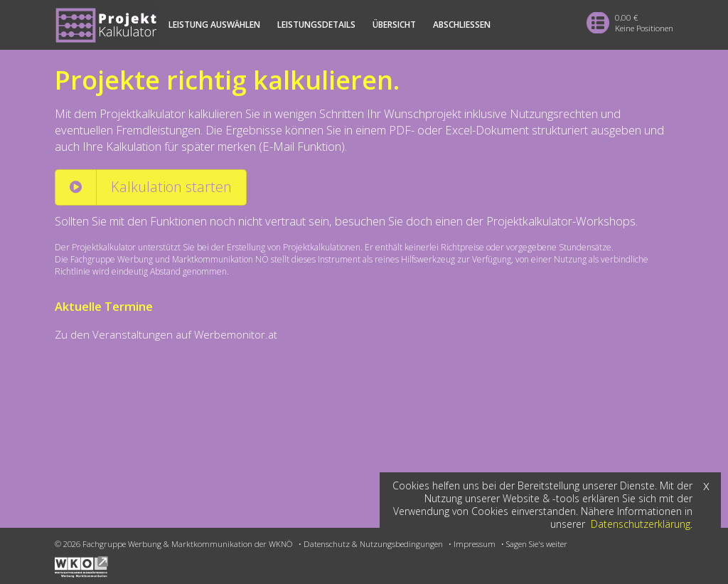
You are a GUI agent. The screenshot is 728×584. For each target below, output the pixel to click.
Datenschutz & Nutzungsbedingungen (373, 544)
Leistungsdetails (316, 25)
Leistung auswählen (214, 25)
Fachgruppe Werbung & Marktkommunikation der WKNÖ (188, 544)
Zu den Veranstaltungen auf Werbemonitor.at (166, 334)
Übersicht (394, 25)
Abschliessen (462, 25)
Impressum (475, 544)
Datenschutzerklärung (641, 524)
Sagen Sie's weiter (537, 544)
